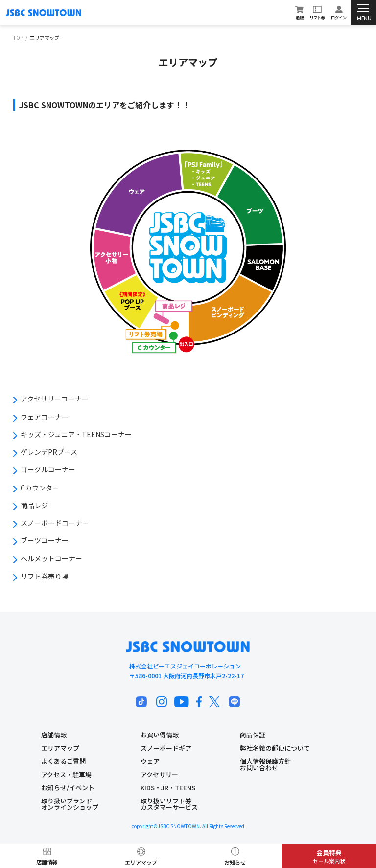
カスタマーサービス (169, 807)
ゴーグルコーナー (48, 469)
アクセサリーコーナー (55, 399)
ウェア (150, 761)
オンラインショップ (70, 807)
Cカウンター (40, 488)
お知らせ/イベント (68, 788)
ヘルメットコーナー (51, 558)
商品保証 (253, 735)
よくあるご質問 (63, 761)
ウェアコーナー (45, 417)
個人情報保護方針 (265, 761)
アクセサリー (159, 774)
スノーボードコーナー (55, 523)
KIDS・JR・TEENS (168, 788)
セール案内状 (329, 856)
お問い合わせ (259, 768)
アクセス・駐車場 (66, 774)
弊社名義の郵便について (275, 748)
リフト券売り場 (45, 576)
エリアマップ (60, 748)
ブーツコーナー (45, 540)
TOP (18, 38)
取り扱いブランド (67, 801)
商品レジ (34, 505)
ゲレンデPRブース (49, 452)
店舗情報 (54, 735)
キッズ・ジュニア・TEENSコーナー (76, 434)
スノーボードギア (166, 748)
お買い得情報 (160, 735)
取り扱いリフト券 (166, 801)
